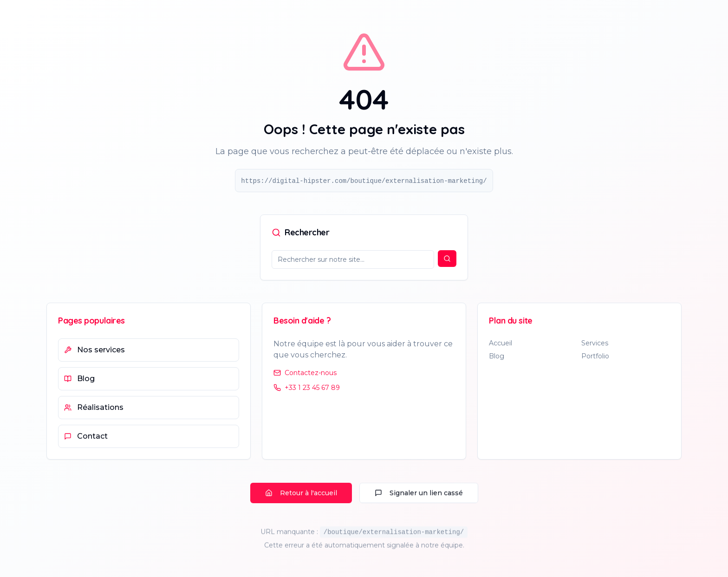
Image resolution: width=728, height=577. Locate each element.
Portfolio (595, 357)
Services (595, 344)
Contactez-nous (305, 373)
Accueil (500, 344)
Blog (497, 357)
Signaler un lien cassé (419, 495)
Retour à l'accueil (301, 495)
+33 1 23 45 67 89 (307, 388)
